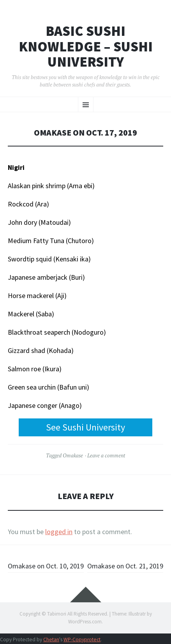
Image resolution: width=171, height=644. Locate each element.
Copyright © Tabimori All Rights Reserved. (64, 614)
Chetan (51, 640)
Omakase (73, 455)
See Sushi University (85, 427)
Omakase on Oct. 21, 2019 (125, 566)
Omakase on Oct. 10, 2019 (46, 566)
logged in (59, 532)
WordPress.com (85, 622)
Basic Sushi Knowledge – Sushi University (86, 47)
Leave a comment (106, 455)
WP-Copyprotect (82, 640)
